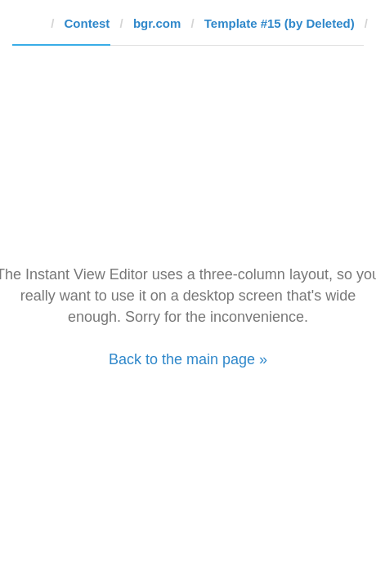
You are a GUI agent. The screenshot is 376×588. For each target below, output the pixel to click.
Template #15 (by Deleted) (280, 23)
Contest (87, 23)
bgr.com (157, 23)
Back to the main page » (188, 359)
